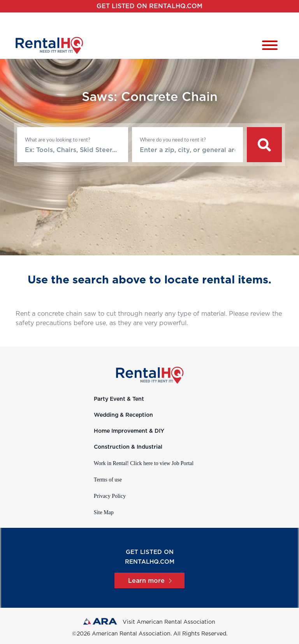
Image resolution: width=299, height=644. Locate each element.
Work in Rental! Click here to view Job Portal (144, 463)
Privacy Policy (110, 496)
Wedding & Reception (123, 415)
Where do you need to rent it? (173, 140)
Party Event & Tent (119, 399)
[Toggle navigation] (270, 47)
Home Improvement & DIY (129, 431)
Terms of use (108, 480)
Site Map (104, 512)
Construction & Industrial (128, 447)
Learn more (149, 581)
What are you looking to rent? (58, 140)
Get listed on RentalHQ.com (149, 6)
